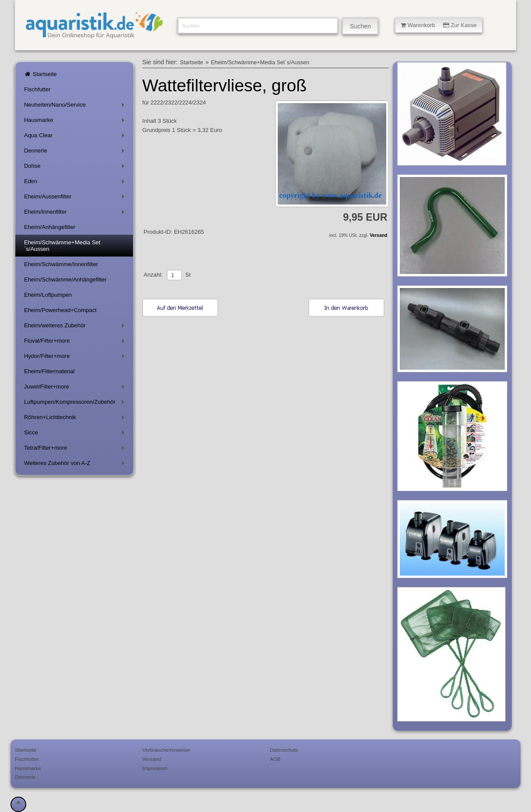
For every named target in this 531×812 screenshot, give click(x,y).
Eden (76, 183)
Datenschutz (284, 750)
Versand (378, 235)
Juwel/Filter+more (76, 388)
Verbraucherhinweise (166, 750)
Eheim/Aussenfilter (76, 198)
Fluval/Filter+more (76, 342)
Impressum (155, 768)
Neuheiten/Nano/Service (76, 106)
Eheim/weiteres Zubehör (76, 327)
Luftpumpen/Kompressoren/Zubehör (76, 404)
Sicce (76, 434)
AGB (275, 759)
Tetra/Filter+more (76, 449)
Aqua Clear (76, 137)
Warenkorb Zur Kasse (439, 25)
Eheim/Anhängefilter (50, 227)
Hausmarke (76, 122)
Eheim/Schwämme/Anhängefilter (65, 279)
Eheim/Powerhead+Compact (60, 310)
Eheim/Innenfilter (76, 213)
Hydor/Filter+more (76, 358)
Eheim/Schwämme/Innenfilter (61, 264)
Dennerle (76, 152)
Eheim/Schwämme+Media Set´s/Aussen (62, 246)
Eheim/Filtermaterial (49, 371)
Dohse (76, 168)
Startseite (40, 74)
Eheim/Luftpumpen (48, 295)
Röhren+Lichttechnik (76, 419)
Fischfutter (37, 89)
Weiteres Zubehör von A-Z (76, 465)
